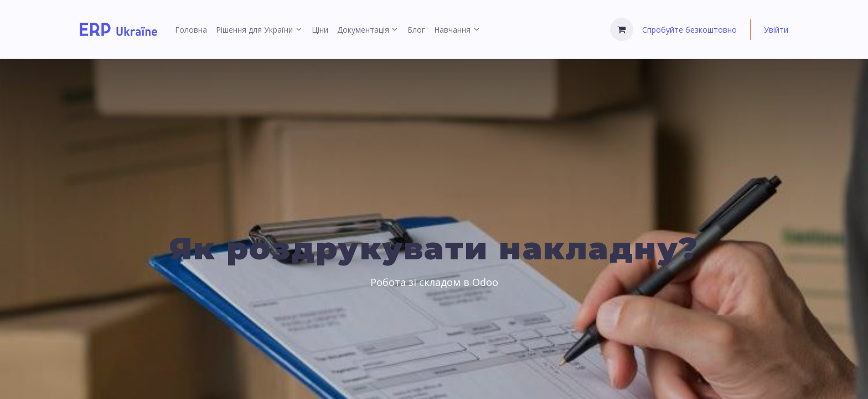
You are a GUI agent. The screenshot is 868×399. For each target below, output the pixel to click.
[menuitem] (191, 30)
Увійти (776, 30)
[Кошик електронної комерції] (622, 29)
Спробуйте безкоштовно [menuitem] (689, 30)
